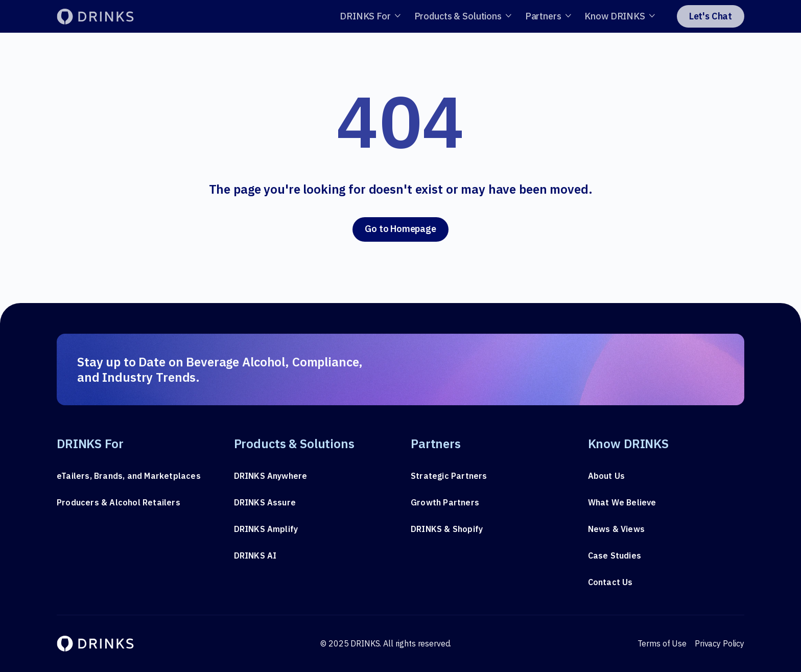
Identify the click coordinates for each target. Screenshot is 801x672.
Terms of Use (662, 643)
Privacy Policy (720, 643)
